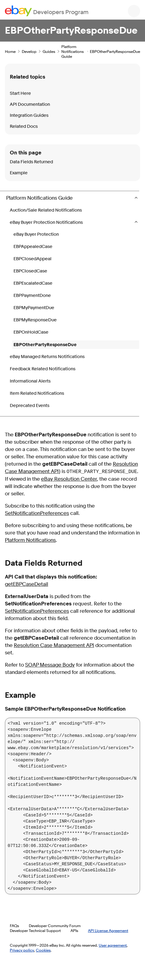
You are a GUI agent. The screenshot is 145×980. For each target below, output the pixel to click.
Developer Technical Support (35, 930)
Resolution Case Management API (54, 645)
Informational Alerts (30, 381)
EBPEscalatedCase (33, 283)
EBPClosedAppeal (32, 259)
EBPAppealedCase (33, 247)
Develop (29, 51)
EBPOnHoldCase (31, 332)
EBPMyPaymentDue (34, 308)
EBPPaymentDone (32, 296)
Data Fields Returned (31, 162)
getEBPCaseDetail (27, 584)
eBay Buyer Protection (36, 234)
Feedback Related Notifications (43, 369)
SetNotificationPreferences (37, 513)
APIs (74, 930)
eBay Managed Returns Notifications (47, 357)
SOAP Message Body (50, 665)
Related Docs (24, 126)
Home (10, 51)
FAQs (14, 926)
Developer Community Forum (55, 926)
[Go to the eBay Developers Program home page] (47, 11)
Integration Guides (29, 115)
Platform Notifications (30, 540)
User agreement (113, 945)
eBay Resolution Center (69, 479)
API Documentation (30, 104)
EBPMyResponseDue (35, 320)
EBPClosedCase (30, 271)
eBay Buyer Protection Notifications (47, 222)
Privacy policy (22, 950)
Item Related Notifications (37, 393)
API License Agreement (108, 930)
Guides (49, 51)
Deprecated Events (30, 406)
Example (19, 173)
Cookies (43, 950)
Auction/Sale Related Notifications (46, 210)
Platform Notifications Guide (72, 51)
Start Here (20, 93)
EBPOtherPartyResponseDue (45, 345)
